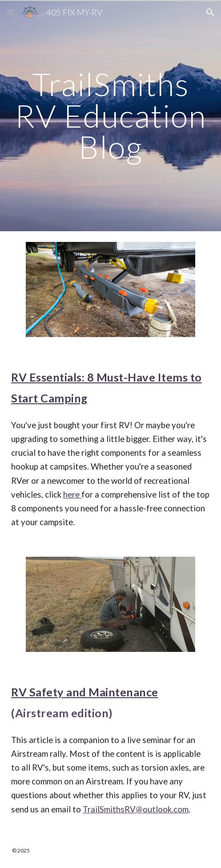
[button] (11, 12)
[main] (110, 116)
